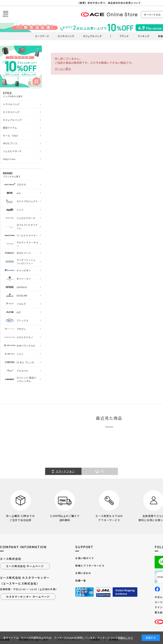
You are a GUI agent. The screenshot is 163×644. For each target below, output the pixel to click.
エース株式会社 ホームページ (25, 566)
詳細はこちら (125, 638)
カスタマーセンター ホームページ (28, 597)
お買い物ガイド (85, 558)
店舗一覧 (81, 580)
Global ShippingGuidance (125, 592)
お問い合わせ (83, 573)
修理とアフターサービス (90, 566)
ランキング (143, 36)
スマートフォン (63, 472)
